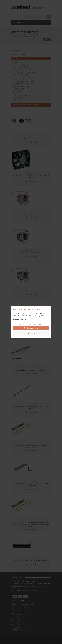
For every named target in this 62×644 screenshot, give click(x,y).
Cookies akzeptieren (31, 328)
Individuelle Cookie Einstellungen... (31, 324)
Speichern (31, 333)
